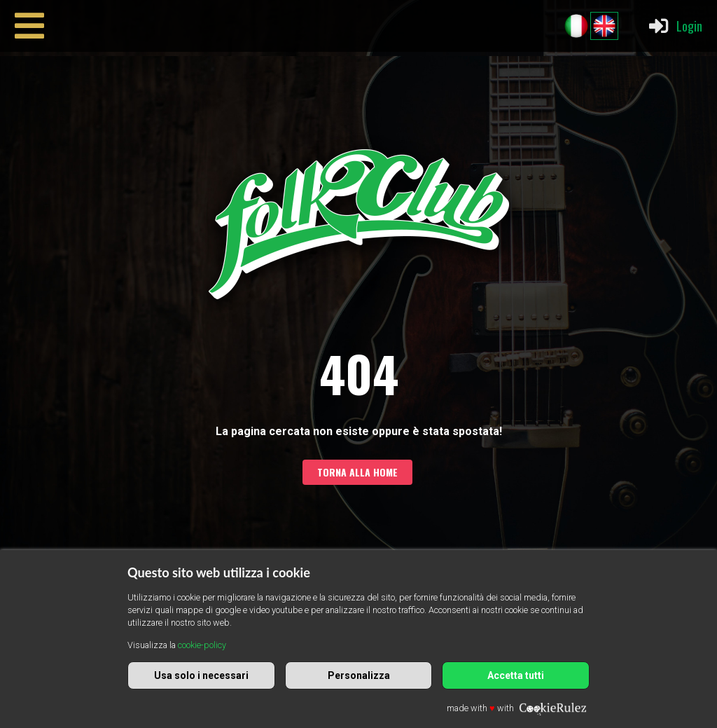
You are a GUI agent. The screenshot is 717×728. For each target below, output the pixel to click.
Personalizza (359, 675)
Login (675, 26)
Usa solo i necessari (201, 675)
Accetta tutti (516, 675)
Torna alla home (357, 472)
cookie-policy (202, 645)
